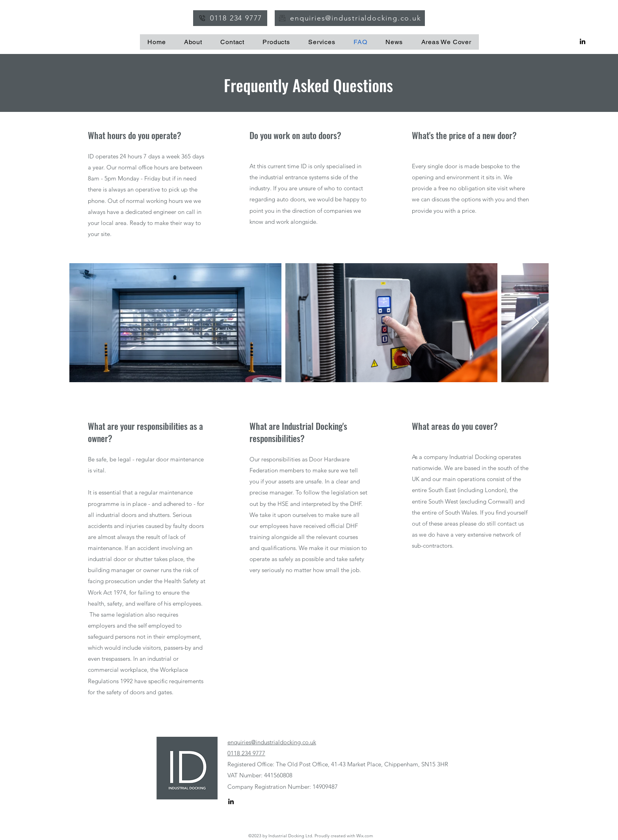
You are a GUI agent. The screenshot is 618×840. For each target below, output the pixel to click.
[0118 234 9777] (230, 18)
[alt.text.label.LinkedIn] (583, 41)
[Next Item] (535, 323)
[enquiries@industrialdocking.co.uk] (350, 18)
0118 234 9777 (246, 753)
